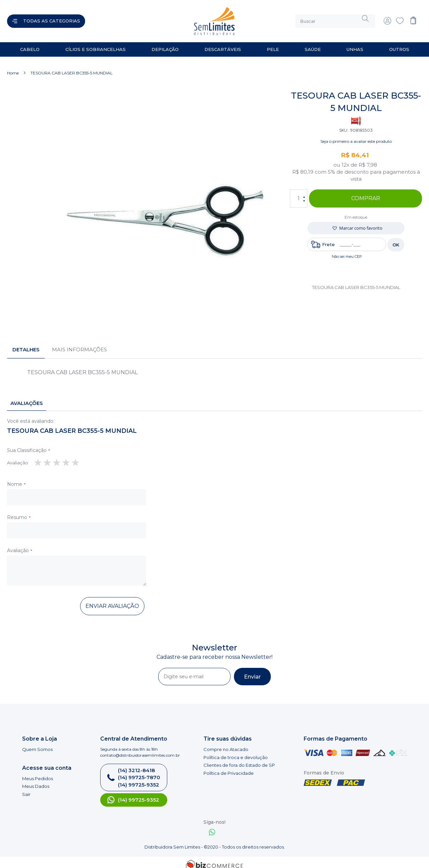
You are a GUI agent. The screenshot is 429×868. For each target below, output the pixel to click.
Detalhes (26, 344)
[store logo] (152, 18)
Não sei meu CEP (347, 251)
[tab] (26, 344)
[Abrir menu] (46, 18)
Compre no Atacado (226, 744)
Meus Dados (36, 781)
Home (13, 68)
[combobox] (335, 18)
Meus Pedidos (38, 773)
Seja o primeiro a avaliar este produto (356, 136)
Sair (26, 789)
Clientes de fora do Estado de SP (239, 760)
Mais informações (79, 344)
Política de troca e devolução (236, 752)
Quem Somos (37, 744)
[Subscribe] (252, 671)
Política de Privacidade (229, 768)
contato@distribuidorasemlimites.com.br (140, 750)
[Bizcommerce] (214, 860)
